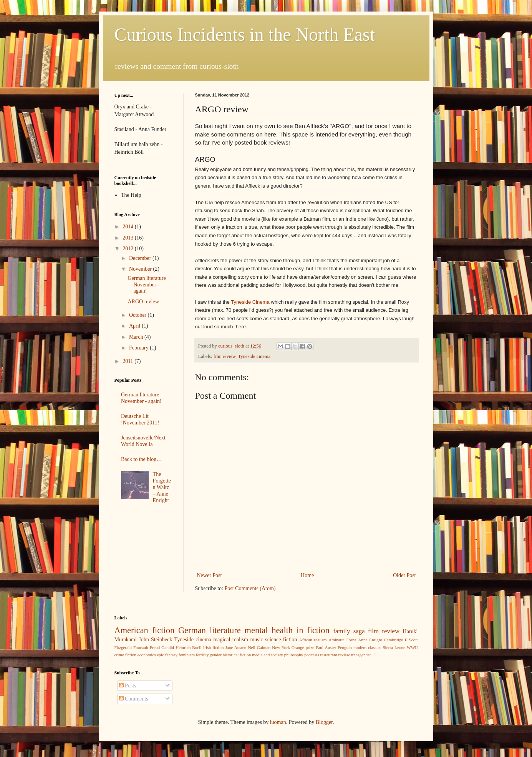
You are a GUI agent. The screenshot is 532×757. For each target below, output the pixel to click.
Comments (134, 699)
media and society (268, 655)
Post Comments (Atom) (250, 588)
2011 (128, 361)
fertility (202, 655)
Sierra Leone (394, 647)
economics (147, 655)
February (139, 348)
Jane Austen (236, 647)
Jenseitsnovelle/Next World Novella (143, 441)
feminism (187, 655)
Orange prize (303, 647)
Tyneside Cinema (250, 302)
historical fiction (237, 655)
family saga (349, 631)
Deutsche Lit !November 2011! (140, 419)
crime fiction (125, 655)
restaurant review (335, 655)
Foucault (141, 647)
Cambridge (393, 640)
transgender (361, 655)
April (135, 326)
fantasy (171, 655)
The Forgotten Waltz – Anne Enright (162, 487)
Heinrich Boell (188, 647)
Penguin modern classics (359, 647)
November (141, 269)
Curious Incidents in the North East (245, 34)
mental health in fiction (287, 630)
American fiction (145, 630)
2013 (129, 238)
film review (225, 356)
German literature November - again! (147, 285)
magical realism (231, 640)
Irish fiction (214, 647)
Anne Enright (370, 640)
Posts (128, 686)
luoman (278, 722)
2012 (129, 249)
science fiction (281, 640)
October (138, 315)
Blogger (324, 722)
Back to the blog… (141, 459)
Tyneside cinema (254, 356)
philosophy (294, 655)
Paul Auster (326, 647)
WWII (412, 647)
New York (281, 647)
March (137, 337)
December (141, 258)
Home (307, 575)
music (256, 640)
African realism (313, 640)
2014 (129, 227)
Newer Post (210, 575)
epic (160, 655)
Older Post (404, 575)
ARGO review (143, 302)
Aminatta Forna (342, 640)
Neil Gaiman (259, 647)
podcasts (312, 655)
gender (215, 655)
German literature (210, 630)
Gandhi (168, 647)
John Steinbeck (155, 640)
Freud (155, 647)
